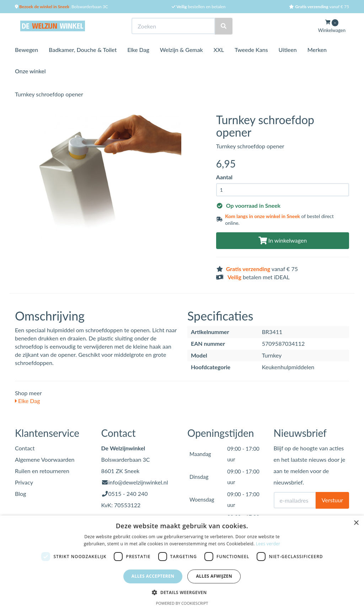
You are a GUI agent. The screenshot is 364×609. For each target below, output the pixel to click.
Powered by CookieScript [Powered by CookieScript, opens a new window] (182, 603)
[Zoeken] (224, 26)
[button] (182, 592)
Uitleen (288, 50)
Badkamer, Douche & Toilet (83, 50)
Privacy (24, 482)
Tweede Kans (251, 50)
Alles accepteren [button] (153, 576)
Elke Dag (138, 50)
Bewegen (26, 50)
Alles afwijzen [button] (214, 576)
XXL (219, 50)
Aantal (224, 177)
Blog (20, 494)
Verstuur (332, 500)
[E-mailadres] (295, 500)
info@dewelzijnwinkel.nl (138, 482)
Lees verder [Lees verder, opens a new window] (268, 544)
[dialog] (182, 562)
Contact (25, 448)
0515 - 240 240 (128, 494)
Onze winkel (30, 71)
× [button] (356, 523)
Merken (317, 50)
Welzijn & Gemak (181, 50)
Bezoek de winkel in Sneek (44, 7)
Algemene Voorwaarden (45, 459)
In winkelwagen (283, 240)
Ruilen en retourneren (42, 471)
